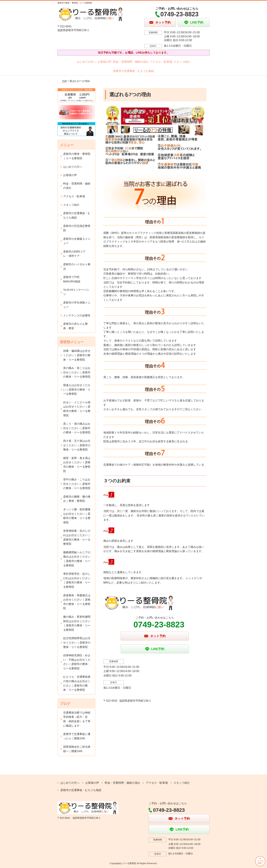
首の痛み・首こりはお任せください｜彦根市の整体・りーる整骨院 (77, 372)
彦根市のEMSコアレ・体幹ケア (74, 254)
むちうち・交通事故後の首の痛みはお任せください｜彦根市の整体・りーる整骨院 (77, 683)
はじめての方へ (87, 62)
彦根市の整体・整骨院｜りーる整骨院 (77, 156)
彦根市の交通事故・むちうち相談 (133, 71)
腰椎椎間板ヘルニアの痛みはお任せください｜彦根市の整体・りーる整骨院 (77, 559)
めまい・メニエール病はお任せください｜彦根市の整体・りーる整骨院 (77, 409)
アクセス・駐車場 (161, 62)
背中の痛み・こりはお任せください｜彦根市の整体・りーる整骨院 (77, 484)
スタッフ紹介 (182, 62)
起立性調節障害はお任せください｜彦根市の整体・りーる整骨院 (77, 643)
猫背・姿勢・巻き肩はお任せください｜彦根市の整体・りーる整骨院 (77, 465)
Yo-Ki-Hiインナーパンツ (76, 292)
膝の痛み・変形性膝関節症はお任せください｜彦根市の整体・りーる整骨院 (77, 623)
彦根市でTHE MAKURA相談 (72, 279)
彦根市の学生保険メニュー (77, 305)
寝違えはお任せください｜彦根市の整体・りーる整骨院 (77, 389)
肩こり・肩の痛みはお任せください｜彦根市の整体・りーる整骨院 (77, 428)
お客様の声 (105, 62)
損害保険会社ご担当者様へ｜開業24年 (77, 749)
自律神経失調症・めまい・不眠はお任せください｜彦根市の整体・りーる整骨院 (77, 662)
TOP (64, 81)
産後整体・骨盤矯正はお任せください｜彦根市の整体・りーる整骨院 (77, 602)
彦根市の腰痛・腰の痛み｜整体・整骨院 (77, 499)
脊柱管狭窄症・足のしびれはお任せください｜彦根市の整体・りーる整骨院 (77, 580)
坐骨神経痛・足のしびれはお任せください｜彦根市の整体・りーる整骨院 (77, 537)
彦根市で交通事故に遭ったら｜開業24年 (77, 736)
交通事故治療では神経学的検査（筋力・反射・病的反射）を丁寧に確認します (77, 719)
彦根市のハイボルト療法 (77, 267)
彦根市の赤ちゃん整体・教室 (75, 326)
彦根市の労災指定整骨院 (77, 228)
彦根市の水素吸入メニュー (77, 241)
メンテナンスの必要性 (77, 315)
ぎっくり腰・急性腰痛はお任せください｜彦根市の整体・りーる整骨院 (77, 516)
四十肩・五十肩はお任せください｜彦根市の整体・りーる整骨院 (77, 445)
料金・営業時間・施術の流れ (131, 62)
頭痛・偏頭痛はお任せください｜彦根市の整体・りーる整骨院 (77, 355)
